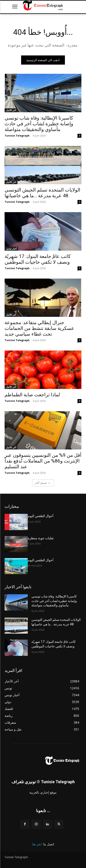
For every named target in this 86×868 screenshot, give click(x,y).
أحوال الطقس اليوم (41, 516)
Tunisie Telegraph (17, 136)
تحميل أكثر (42, 483)
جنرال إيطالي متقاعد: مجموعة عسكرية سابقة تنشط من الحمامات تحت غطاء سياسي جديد (39, 328)
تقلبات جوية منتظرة (41, 538)
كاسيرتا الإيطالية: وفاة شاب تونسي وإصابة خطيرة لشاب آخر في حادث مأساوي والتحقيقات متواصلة (39, 124)
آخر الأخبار (11, 110)
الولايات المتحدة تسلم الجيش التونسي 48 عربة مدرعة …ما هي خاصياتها (42, 193)
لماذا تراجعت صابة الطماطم (32, 395)
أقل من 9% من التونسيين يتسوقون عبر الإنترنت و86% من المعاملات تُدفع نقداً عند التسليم (43, 461)
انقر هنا (37, 844)
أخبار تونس (11, 249)
